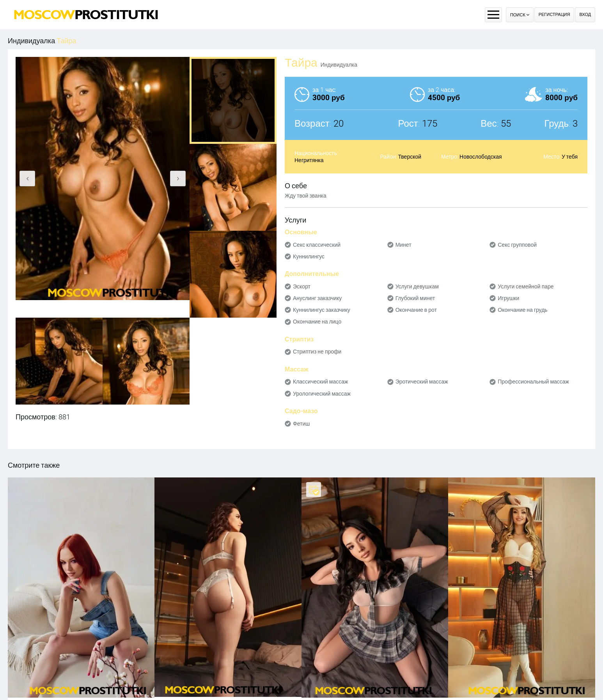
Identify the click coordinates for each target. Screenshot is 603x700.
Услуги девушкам (417, 286)
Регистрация (554, 15)
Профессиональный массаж (533, 382)
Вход (585, 15)
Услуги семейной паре (526, 286)
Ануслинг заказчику (317, 298)
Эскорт (302, 286)
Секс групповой (517, 245)
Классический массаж (320, 382)
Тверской (410, 157)
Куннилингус (309, 256)
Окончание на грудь (522, 310)
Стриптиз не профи (317, 352)
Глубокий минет (415, 298)
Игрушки (508, 298)
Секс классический (317, 245)
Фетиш (301, 424)
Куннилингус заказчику (322, 310)
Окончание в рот (416, 310)
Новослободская (481, 157)
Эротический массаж (422, 382)
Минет (403, 245)
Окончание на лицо (317, 322)
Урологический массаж (322, 394)
